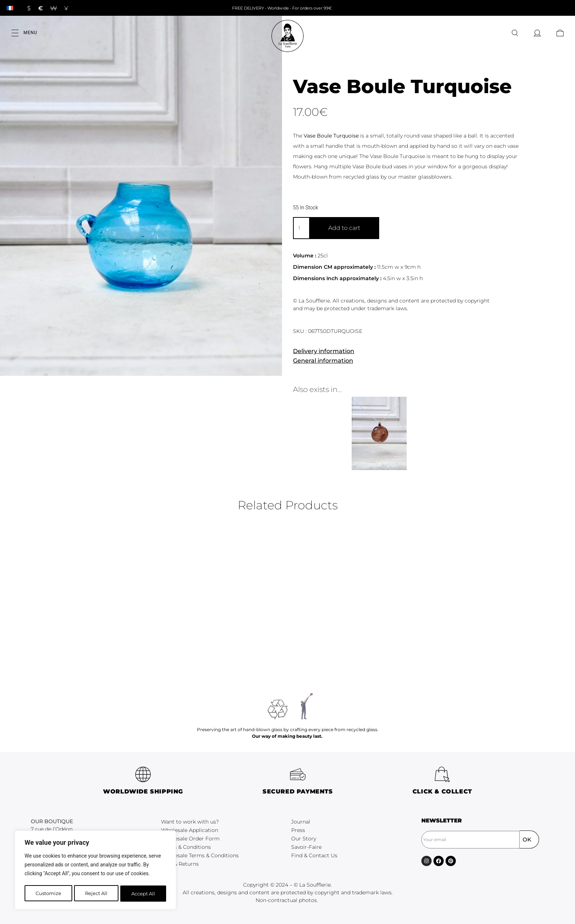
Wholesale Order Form (190, 839)
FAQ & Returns (180, 864)
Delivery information (324, 351)
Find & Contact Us (314, 855)
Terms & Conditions (186, 847)
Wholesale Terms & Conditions (200, 855)
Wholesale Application (190, 830)
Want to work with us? (190, 822)
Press (298, 830)
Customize (48, 894)
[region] (95, 871)
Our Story (304, 839)
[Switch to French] (10, 8)
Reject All (96, 894)
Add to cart (344, 228)
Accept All (144, 894)
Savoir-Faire (306, 847)
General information (323, 361)
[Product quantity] (301, 228)
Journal (301, 822)
